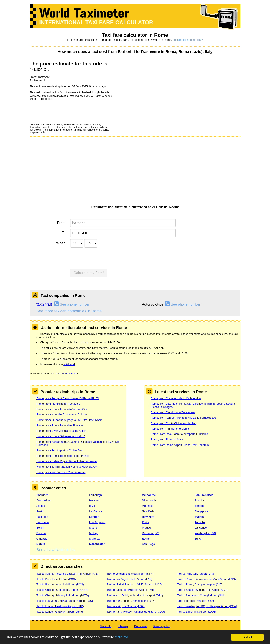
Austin (40, 511)
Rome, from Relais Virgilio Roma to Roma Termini (67, 461)
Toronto (200, 522)
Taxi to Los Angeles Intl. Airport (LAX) (130, 579)
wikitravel (69, 364)
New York (148, 517)
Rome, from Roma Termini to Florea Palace (63, 456)
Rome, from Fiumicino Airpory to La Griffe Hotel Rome (69, 420)
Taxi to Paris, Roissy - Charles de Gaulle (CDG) (136, 612)
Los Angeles (97, 522)
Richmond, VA (151, 533)
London (94, 517)
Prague (146, 528)
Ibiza (92, 506)
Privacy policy (162, 626)
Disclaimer (141, 626)
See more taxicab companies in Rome (69, 311)
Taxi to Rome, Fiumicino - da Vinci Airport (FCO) (206, 579)
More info (133, 637)
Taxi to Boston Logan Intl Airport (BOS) (60, 584)
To (64, 233)
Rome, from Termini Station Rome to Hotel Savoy (67, 467)
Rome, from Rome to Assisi (167, 439)
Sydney (200, 517)
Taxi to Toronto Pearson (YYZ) (195, 601)
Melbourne (149, 495)
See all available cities (55, 550)
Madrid (93, 528)
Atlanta (41, 506)
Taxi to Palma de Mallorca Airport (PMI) (131, 590)
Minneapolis (149, 500)
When (61, 243)
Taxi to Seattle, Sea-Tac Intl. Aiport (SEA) (202, 590)
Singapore (202, 511)
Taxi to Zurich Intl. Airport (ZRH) (196, 612)
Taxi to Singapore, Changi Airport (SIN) (201, 595)
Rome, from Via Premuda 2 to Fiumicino (61, 472)
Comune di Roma (67, 373)
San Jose (200, 500)
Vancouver (201, 528)
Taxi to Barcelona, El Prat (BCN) (56, 579)
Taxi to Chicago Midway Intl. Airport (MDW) (63, 595)
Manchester (97, 544)
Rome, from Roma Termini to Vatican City (62, 409)
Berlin (40, 528)
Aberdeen (42, 495)
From (61, 223)
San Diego (148, 544)
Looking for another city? (188, 40)
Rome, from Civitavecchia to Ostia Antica (61, 431)
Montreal (147, 506)
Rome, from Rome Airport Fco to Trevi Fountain (180, 445)
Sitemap (123, 626)
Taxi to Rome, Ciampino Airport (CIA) (200, 584)
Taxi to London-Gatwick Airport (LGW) (60, 612)
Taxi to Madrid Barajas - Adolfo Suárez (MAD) (135, 584)
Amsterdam (43, 500)
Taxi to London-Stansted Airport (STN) (130, 574)
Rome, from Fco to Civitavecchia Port (174, 423)
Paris (145, 522)
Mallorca (94, 539)
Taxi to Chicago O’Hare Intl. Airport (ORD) (62, 590)
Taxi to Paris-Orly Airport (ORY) (196, 574)
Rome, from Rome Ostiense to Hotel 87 (61, 436)
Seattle (199, 506)
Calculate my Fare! (89, 273)
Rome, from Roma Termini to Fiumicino (60, 425)
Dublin (41, 544)
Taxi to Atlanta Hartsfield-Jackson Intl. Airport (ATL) (67, 574)
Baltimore (42, 517)
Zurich (199, 539)
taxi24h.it (44, 304)
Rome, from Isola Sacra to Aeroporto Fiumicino (179, 434)
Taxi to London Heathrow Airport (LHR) (60, 606)
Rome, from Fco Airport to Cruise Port (60, 450)
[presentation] (62, 112)
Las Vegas (96, 511)
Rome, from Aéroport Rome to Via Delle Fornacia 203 (183, 418)
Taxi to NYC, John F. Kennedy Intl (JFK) (131, 601)
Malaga (94, 533)
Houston (94, 500)
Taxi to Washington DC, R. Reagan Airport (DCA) (207, 606)
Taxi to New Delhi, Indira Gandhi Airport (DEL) (135, 595)
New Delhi (148, 511)
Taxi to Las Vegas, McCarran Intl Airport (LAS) (65, 601)
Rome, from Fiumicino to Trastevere (58, 404)
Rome (146, 539)
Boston (41, 533)
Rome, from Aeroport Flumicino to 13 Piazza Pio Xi (67, 398)
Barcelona (43, 522)
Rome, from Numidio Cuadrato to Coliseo (62, 414)
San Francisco (204, 495)
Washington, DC (205, 533)
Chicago (42, 539)
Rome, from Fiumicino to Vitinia (170, 429)
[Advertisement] (135, 173)
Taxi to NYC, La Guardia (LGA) (126, 606)
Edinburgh (96, 495)
